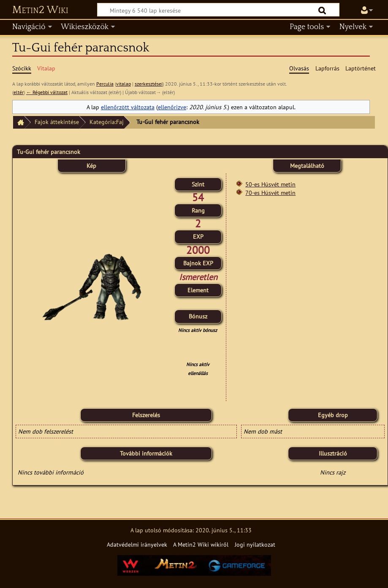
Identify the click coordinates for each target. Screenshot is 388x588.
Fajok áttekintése (57, 122)
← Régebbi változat (47, 92)
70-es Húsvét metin (270, 193)
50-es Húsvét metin (270, 184)
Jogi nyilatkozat (255, 544)
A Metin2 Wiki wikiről (201, 544)
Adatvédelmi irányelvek (137, 544)
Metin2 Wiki (40, 10)
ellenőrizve (172, 107)
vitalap (123, 84)
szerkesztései (149, 84)
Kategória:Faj (107, 122)
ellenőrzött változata (128, 107)
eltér (19, 92)
